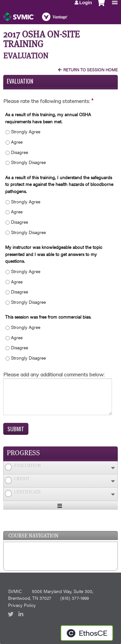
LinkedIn (22, 615)
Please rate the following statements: (47, 101)
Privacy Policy (22, 605)
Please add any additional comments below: (54, 374)
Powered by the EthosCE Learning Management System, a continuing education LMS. (87, 633)
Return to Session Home (91, 70)
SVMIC (15, 591)
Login (86, 3)
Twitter (11, 615)
